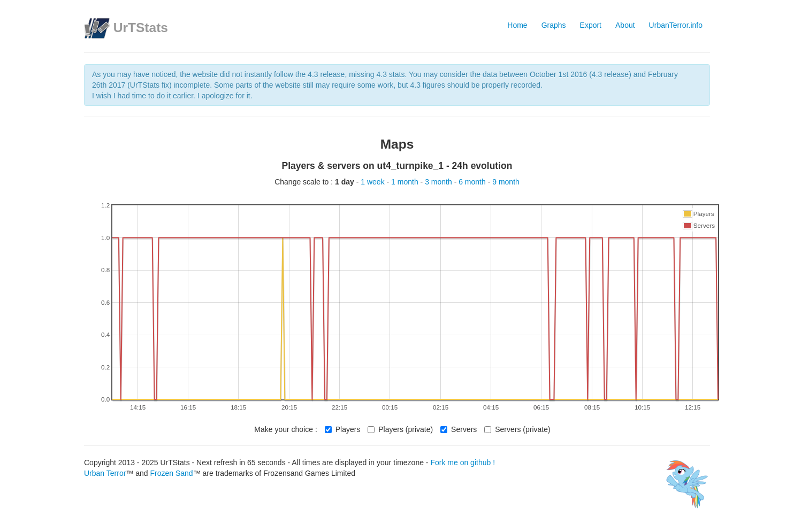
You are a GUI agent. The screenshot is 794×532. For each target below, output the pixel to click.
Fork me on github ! (463, 462)
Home (517, 25)
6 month (473, 182)
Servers (459, 429)
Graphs (554, 25)
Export (591, 25)
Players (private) (400, 429)
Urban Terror (105, 473)
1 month (406, 182)
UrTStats (141, 28)
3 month (439, 182)
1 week (373, 182)
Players (343, 429)
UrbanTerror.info (676, 25)
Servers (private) (517, 429)
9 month (506, 182)
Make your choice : (286, 429)
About (625, 25)
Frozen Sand (171, 473)
